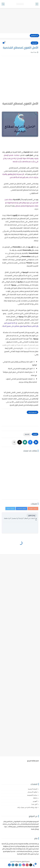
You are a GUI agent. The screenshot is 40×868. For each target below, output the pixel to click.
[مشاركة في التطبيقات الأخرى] (14, 442)
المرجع (12, 861)
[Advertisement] (20, 21)
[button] (30, 442)
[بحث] (3, 4)
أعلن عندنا (34, 804)
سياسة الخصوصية (32, 795)
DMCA (35, 798)
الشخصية (35, 43)
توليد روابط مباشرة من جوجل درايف (27, 807)
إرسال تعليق (32, 515)
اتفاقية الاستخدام (33, 792)
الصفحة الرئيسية (33, 789)
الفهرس (35, 801)
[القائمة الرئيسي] (37, 4)
